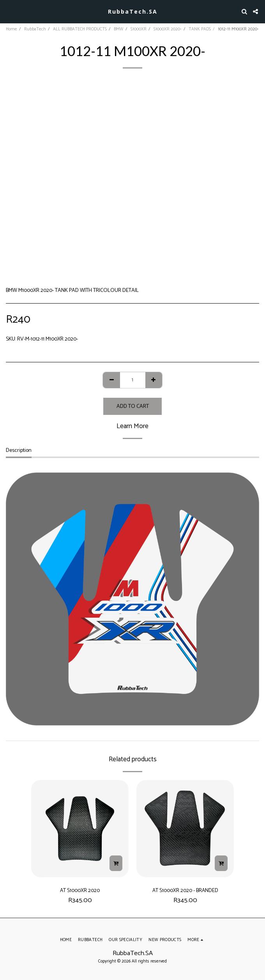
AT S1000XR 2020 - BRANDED (185, 890)
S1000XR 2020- (168, 29)
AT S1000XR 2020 (80, 890)
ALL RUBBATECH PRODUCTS (80, 29)
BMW (119, 29)
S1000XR (139, 29)
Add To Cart (133, 407)
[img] (80, 829)
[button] (9, 11)
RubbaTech (35, 29)
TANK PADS (200, 29)
